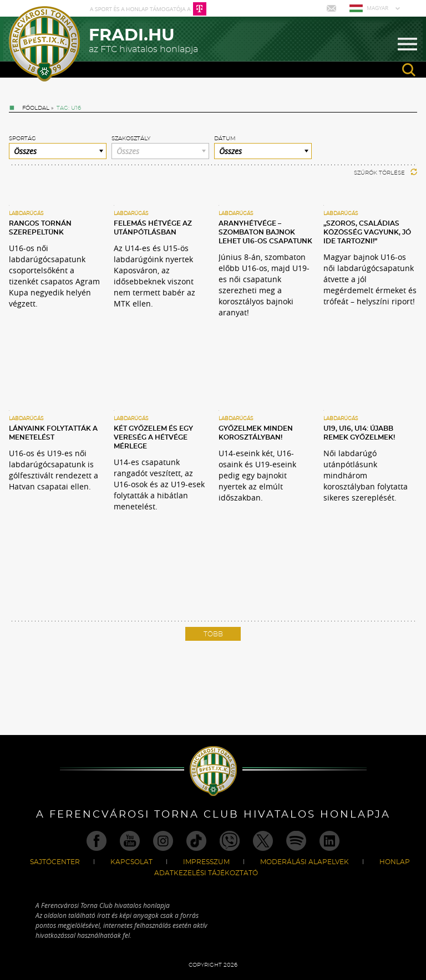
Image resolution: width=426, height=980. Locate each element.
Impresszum (206, 862)
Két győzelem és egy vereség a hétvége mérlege (153, 437)
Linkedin (329, 841)
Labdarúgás (26, 214)
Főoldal (36, 108)
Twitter (263, 841)
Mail (333, 8)
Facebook (97, 841)
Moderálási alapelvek (305, 862)
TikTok (196, 841)
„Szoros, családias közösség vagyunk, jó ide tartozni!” (367, 232)
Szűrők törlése (386, 173)
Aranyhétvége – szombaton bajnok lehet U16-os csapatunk (265, 232)
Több (213, 634)
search (409, 70)
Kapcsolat (131, 862)
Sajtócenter (55, 862)
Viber (230, 841)
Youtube (130, 841)
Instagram (163, 841)
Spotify (296, 841)
